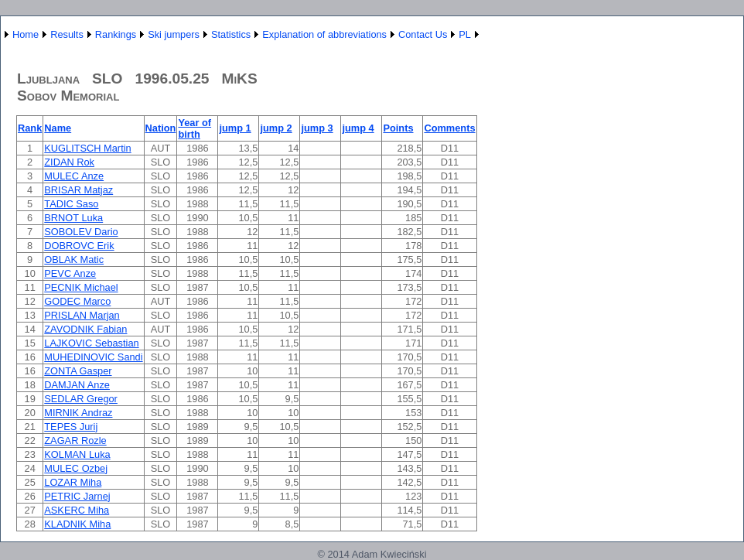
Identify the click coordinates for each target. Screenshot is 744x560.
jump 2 (276, 128)
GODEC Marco (77, 301)
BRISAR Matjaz (78, 190)
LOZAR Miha (73, 482)
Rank (30, 128)
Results (67, 34)
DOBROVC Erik (79, 246)
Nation (161, 128)
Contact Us (423, 34)
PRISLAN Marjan (82, 315)
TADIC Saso (71, 204)
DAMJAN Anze (77, 385)
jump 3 (317, 128)
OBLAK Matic (74, 260)
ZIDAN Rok (69, 162)
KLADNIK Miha (77, 524)
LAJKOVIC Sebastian (91, 343)
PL (465, 34)
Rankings (116, 34)
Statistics (231, 34)
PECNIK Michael (81, 287)
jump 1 (235, 128)
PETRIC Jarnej (77, 496)
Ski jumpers (174, 34)
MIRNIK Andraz (78, 413)
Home (26, 34)
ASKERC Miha (77, 510)
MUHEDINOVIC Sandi (93, 357)
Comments (449, 128)
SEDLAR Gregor (81, 399)
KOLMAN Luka (77, 454)
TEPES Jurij (71, 427)
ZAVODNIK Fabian (85, 329)
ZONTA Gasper (78, 371)
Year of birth (195, 128)
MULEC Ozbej (76, 468)
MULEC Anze (74, 176)
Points (398, 128)
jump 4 (358, 128)
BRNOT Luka (73, 218)
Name (58, 128)
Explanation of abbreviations (324, 34)
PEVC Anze (70, 273)
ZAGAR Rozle (75, 440)
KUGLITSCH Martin (87, 148)
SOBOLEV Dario (81, 232)
